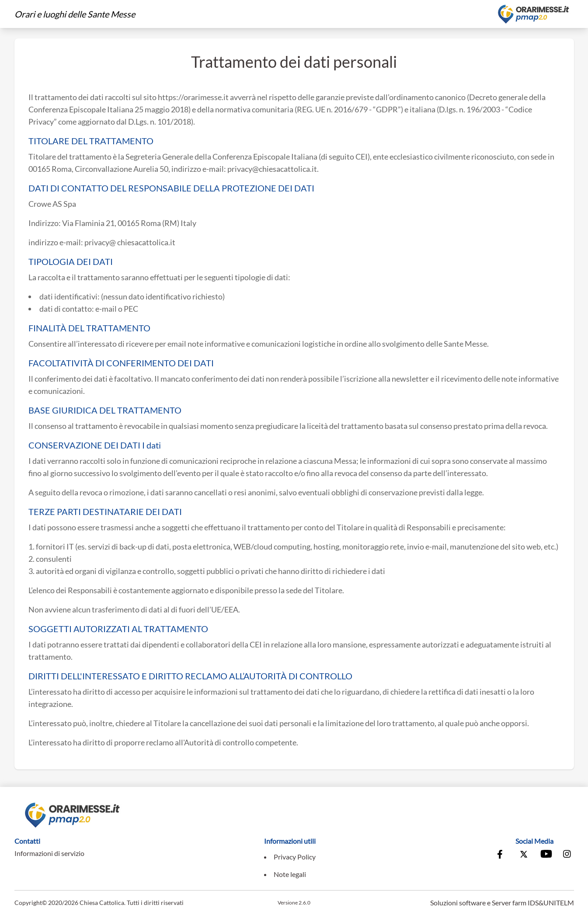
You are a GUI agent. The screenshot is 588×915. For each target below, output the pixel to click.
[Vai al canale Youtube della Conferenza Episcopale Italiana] (546, 855)
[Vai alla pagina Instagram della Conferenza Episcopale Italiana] (567, 855)
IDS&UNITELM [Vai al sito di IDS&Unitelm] (551, 903)
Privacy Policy (295, 857)
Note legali (290, 874)
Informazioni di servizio (49, 853)
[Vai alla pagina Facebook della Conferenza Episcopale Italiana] (502, 855)
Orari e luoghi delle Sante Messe (75, 14)
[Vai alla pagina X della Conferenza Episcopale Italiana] (524, 855)
